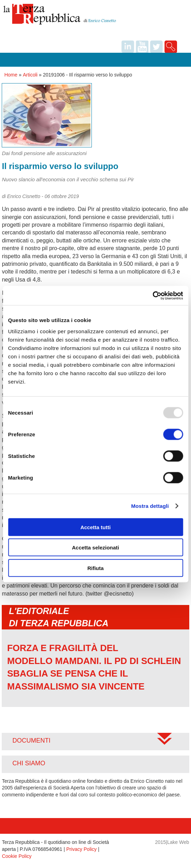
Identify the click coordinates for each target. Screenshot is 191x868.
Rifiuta (95, 568)
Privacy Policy (82, 849)
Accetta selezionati (95, 548)
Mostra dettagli (150, 506)
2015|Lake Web (172, 842)
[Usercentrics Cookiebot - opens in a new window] (152, 296)
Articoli (30, 75)
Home (11, 75)
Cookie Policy (17, 856)
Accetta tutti (95, 527)
